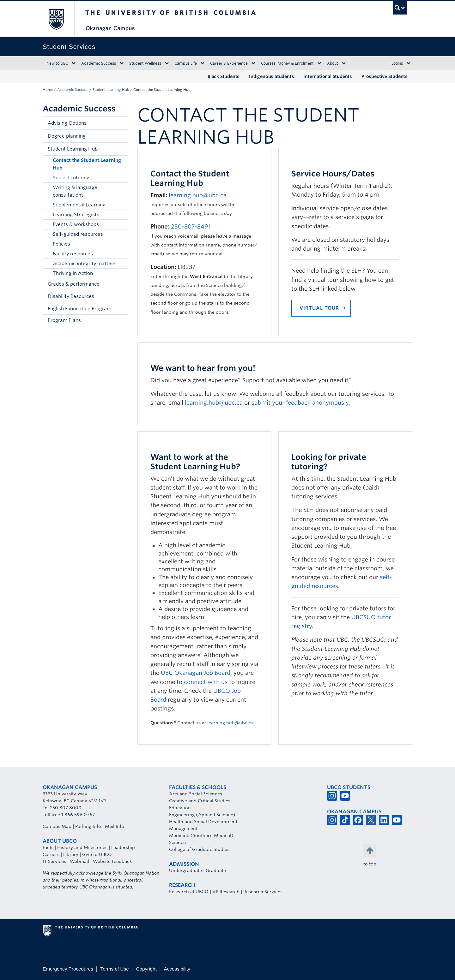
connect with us (206, 682)
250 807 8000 (66, 808)
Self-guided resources (78, 234)
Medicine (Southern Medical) (201, 835)
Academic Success (99, 63)
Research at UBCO (189, 892)
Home (48, 90)
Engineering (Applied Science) (202, 815)
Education (180, 808)
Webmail (79, 861)
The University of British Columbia (56, 19)
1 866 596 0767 (78, 815)
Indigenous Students (271, 76)
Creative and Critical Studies (200, 801)
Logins (397, 63)
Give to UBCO (97, 854)
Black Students (224, 76)
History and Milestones (82, 847)
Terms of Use (115, 969)
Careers (51, 854)
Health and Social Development (203, 822)
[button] (122, 123)
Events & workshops (76, 224)
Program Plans (64, 320)
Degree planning (67, 136)
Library (71, 854)
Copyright (146, 969)
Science (177, 842)
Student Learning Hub (111, 90)
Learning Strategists (76, 215)
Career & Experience (229, 63)
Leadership (123, 847)
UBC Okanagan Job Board (196, 673)
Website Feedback (112, 861)
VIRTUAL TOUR (319, 308)
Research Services (263, 892)
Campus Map (57, 826)
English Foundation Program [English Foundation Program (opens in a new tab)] (79, 309)
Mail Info (115, 826)
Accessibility (177, 969)
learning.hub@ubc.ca (198, 195)
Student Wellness (145, 63)
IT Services (54, 861)
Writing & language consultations (75, 191)
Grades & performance (74, 284)
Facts (48, 847)
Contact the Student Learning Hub (87, 164)
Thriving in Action (73, 273)
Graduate (216, 870)
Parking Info (88, 826)
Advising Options (67, 123)
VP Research (226, 892)
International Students (328, 76)
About (333, 63)
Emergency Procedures (68, 969)
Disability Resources (71, 296)
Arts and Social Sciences (196, 794)
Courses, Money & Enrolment (287, 63)
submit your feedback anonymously (300, 403)
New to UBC (57, 63)
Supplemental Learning (79, 205)
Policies (61, 244)
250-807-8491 (191, 226)
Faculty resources (73, 254)
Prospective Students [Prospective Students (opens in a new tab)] (385, 76)
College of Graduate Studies (199, 849)
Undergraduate (185, 870)
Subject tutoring (71, 178)
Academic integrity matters (84, 264)
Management (183, 829)
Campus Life (186, 63)
